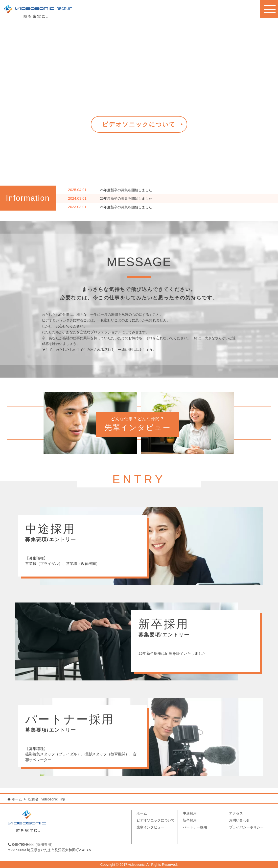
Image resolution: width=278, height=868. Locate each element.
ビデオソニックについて (139, 124)
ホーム (142, 813)
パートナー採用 (195, 827)
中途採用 (190, 813)
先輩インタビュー (150, 827)
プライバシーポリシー (246, 827)
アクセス (236, 813)
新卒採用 (190, 820)
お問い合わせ (239, 820)
